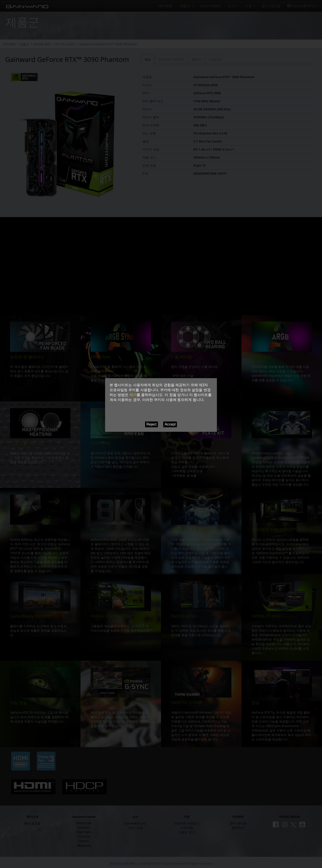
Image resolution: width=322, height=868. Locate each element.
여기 (133, 395)
